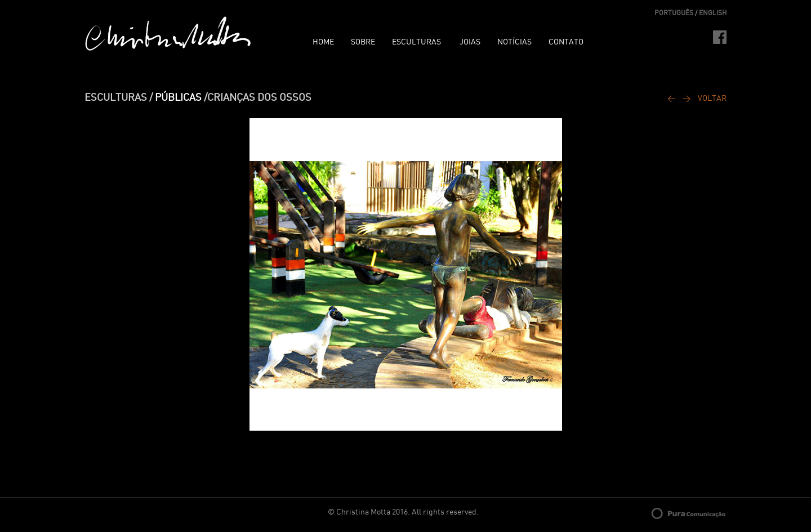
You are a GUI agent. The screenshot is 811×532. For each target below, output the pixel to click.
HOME (323, 42)
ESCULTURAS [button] (417, 42)
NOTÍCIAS (514, 42)
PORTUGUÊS (674, 13)
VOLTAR (712, 99)
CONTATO (566, 42)
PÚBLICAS (178, 98)
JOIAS (470, 42)
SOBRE (363, 42)
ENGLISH (713, 13)
